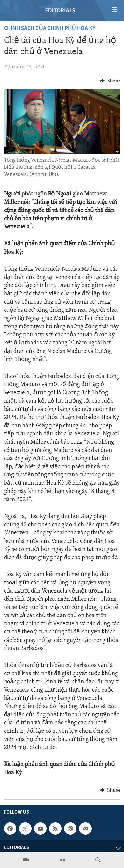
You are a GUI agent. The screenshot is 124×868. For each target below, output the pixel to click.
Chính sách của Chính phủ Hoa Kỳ (50, 29)
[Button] (110, 81)
